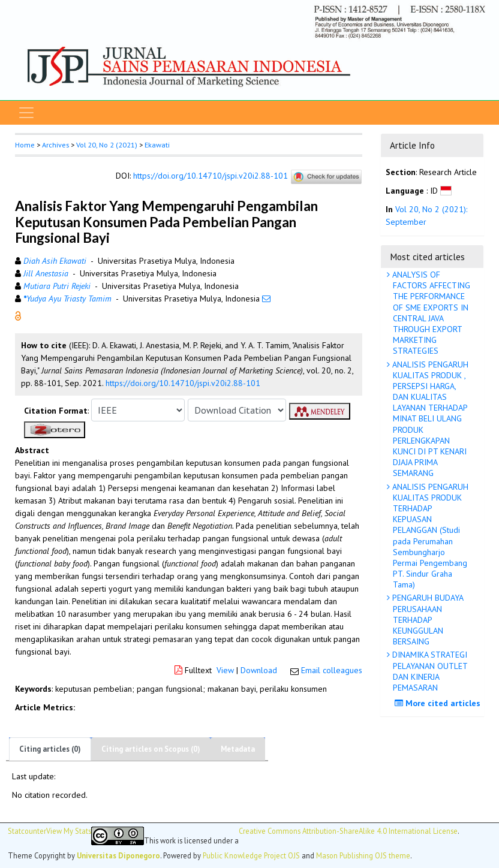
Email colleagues (332, 670)
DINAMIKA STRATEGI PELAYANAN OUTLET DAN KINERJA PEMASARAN (429, 671)
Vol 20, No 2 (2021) (107, 145)
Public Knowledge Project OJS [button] (251, 855)
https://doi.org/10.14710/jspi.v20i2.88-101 (211, 176)
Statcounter (27, 831)
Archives (55, 145)
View (225, 670)
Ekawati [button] (157, 145)
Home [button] (25, 145)
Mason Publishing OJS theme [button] (363, 855)
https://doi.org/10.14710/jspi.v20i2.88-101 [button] (183, 383)
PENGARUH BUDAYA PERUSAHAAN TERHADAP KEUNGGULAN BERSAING (427, 620)
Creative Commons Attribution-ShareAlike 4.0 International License (348, 831)
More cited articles (439, 703)
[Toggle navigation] (26, 113)
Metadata (238, 749)
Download (259, 670)
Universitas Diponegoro (118, 855)
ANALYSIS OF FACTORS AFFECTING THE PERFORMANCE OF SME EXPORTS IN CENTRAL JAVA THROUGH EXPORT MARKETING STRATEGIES (430, 313)
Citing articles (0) (50, 749)
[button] (18, 315)
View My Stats (69, 831)
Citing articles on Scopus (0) (151, 749)
